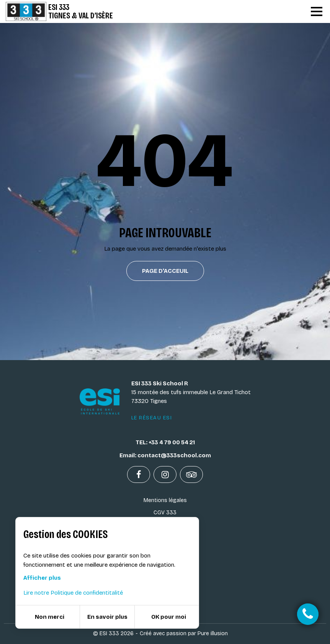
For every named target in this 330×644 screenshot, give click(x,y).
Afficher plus (42, 578)
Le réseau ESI (152, 418)
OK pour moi (169, 617)
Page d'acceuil (165, 271)
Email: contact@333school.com (165, 455)
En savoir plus (107, 617)
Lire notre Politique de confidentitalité (73, 593)
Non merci (50, 617)
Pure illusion (213, 633)
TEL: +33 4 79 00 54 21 (165, 442)
